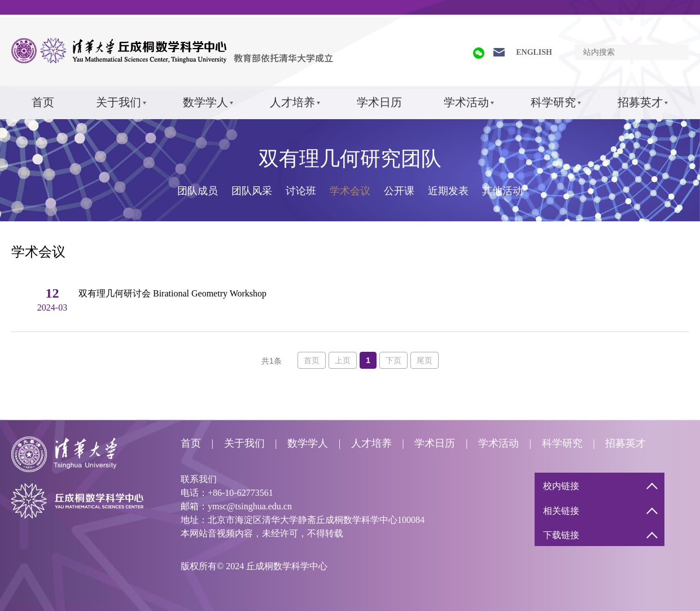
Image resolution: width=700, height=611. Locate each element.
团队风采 (252, 191)
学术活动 (466, 102)
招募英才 (640, 102)
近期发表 (448, 191)
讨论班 (301, 191)
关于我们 (119, 102)
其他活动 (502, 191)
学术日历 (379, 102)
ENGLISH (534, 52)
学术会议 (350, 191)
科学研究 (553, 102)
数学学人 (205, 102)
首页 (43, 102)
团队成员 (198, 191)
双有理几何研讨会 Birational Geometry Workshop (172, 293)
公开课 (399, 191)
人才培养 (292, 102)
